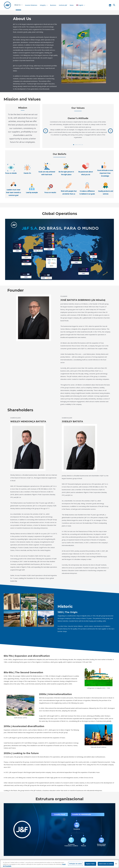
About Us (18, 5)
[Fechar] (116, 864)
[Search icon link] (114, 5)
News (72, 5)
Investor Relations (31, 5)
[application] (21, 5)
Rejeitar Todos (90, 864)
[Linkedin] (110, 5)
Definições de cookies (76, 864)
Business (53, 5)
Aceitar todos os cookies (106, 864)
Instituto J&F (63, 5)
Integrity (44, 5)
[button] (74, 145)
